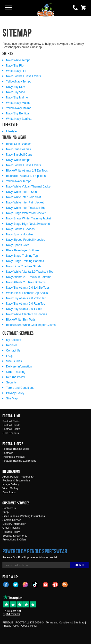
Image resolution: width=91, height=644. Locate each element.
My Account (14, 340)
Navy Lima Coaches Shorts (24, 266)
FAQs (10, 356)
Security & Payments (15, 536)
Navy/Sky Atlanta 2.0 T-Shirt (24, 309)
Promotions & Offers (14, 539)
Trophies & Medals (13, 457)
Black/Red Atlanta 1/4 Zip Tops (26, 176)
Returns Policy (15, 377)
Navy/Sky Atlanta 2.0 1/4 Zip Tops (28, 288)
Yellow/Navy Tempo (19, 82)
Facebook (6, 584)
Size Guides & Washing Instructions (24, 516)
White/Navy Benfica (19, 119)
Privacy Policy (15, 393)
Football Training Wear (16, 449)
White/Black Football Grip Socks (27, 293)
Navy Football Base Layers (23, 76)
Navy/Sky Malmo (17, 97)
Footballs (8, 453)
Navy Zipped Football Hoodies (26, 240)
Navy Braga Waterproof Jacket (26, 213)
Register (12, 345)
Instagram (25, 584)
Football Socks (11, 429)
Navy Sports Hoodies (20, 234)
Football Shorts (11, 425)
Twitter (16, 584)
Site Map (12, 398)
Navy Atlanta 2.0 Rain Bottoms (26, 282)
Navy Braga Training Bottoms (25, 261)
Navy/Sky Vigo (16, 92)
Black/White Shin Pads (21, 320)
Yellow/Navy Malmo (19, 108)
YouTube (46, 584)
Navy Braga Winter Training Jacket (29, 218)
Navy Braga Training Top (22, 256)
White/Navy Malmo (18, 103)
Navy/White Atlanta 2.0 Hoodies (27, 314)
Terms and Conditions (20, 388)
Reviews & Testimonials (16, 480)
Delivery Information (19, 367)
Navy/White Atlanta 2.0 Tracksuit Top (30, 272)
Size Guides (14, 361)
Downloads (9, 492)
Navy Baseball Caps (19, 155)
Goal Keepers (11, 433)
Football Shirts (11, 421)
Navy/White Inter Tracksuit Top (26, 208)
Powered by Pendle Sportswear (35, 551)
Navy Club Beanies (18, 149)
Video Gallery (10, 488)
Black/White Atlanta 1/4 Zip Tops (27, 171)
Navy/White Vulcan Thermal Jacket (29, 187)
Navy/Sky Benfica (17, 113)
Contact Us (13, 351)
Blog (65, 584)
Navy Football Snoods (20, 229)
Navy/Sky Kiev (15, 87)
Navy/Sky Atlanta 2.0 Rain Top (26, 304)
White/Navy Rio (16, 71)
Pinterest (55, 584)
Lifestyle (11, 131)
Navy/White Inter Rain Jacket (25, 202)
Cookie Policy (29, 626)
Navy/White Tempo (18, 60)
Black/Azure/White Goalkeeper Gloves (31, 325)
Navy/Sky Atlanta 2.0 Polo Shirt (26, 298)
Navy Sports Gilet (17, 245)
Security (11, 382)
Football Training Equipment (19, 461)
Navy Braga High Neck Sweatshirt (28, 224)
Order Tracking (16, 372)
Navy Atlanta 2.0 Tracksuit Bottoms (29, 277)
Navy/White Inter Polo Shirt (24, 197)
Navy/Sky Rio (15, 66)
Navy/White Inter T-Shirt (21, 192)
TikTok (35, 584)
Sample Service (12, 520)
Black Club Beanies (19, 144)
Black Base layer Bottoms (23, 250)
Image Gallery (11, 484)
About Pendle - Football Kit (18, 477)
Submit (79, 565)
